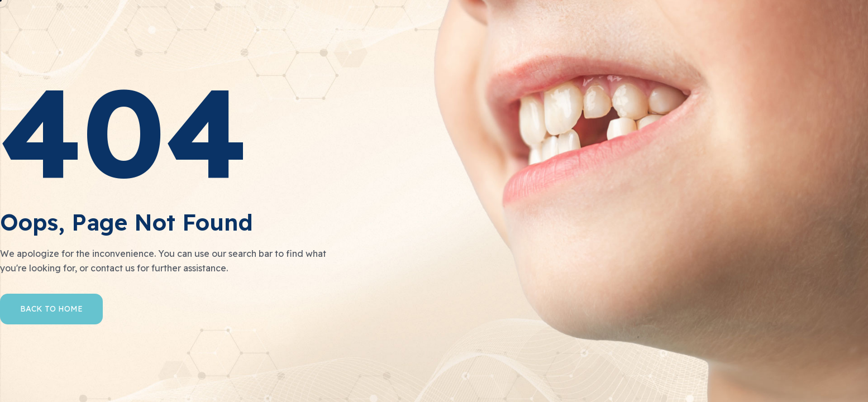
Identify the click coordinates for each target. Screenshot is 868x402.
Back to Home (51, 309)
